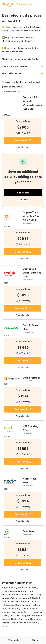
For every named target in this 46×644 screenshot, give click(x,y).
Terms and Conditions (30, 619)
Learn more (23, 199)
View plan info (23, 147)
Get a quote (23, 193)
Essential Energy (32, 30)
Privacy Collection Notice (15, 622)
